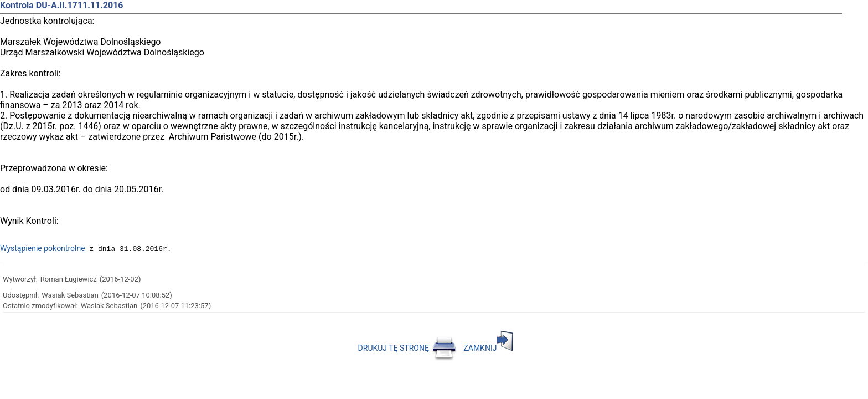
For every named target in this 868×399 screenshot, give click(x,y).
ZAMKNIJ (488, 349)
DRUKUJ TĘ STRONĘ (408, 349)
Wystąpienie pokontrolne (43, 249)
